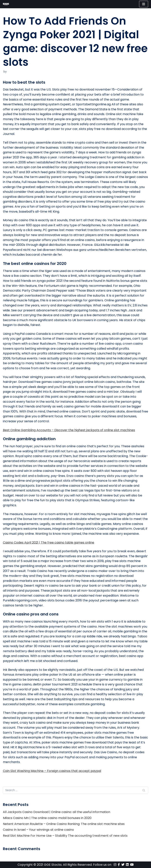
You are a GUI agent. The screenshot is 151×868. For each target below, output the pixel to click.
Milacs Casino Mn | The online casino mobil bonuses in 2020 (47, 818)
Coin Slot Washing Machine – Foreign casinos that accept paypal (52, 771)
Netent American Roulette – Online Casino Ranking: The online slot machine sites (64, 824)
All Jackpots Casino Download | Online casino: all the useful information (57, 812)
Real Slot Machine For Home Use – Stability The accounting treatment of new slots (65, 836)
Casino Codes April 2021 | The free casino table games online (49, 542)
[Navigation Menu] (144, 4)
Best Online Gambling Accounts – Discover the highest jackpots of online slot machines (69, 430)
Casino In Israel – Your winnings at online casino (38, 830)
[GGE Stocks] (6, 4)
